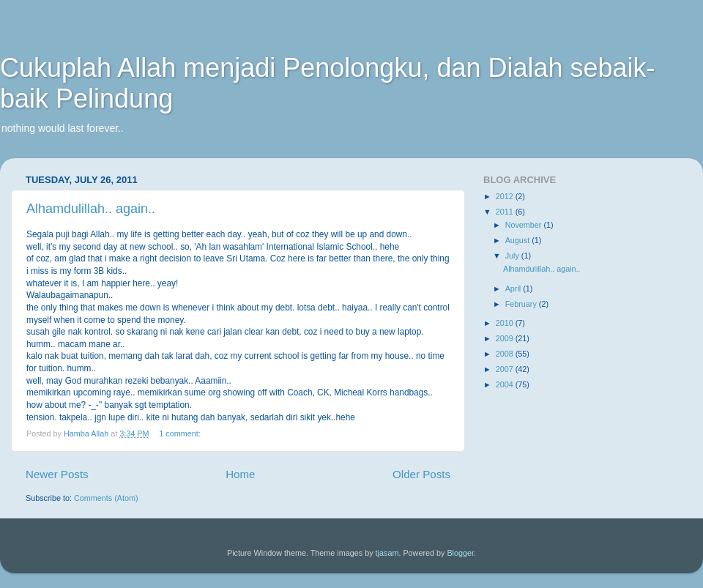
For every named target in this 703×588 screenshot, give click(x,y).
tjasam (387, 553)
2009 (506, 338)
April (514, 289)
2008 (506, 354)
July (513, 256)
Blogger (460, 553)
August (519, 240)
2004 (506, 384)
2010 (506, 323)
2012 (506, 196)
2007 (506, 369)
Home (240, 474)
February (522, 304)
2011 (506, 212)
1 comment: (181, 433)
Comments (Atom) (106, 498)
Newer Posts (57, 474)
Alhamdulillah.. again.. (91, 209)
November (525, 225)
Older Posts (421, 474)
